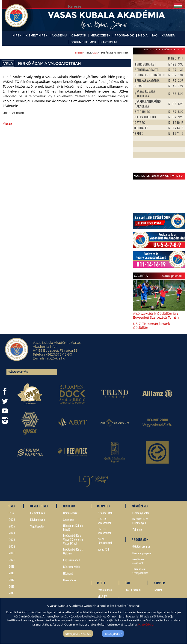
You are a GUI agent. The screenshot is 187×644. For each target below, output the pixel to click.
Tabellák (137, 529)
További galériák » (172, 276)
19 (150, 50)
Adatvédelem (147, 624)
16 (156, 50)
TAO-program (133, 590)
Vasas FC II (104, 549)
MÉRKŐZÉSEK (100, 35)
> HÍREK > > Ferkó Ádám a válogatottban (102, 53)
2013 (96, 53)
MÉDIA (143, 35)
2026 (12, 520)
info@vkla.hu (55, 358)
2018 (12, 573)
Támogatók (18, 372)
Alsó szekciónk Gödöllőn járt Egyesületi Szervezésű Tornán (156, 315)
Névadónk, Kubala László (73, 527)
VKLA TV (102, 596)
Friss (11, 513)
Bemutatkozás (71, 513)
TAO (155, 35)
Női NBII (168, 50)
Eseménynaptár (141, 513)
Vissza (7, 123)
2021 (12, 553)
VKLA (8, 63)
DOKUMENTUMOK (83, 42)
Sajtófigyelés (37, 526)
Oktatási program (142, 546)
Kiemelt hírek (37, 513)
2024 (12, 533)
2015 (12, 593)
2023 (12, 540)
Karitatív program (142, 553)
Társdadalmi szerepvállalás (140, 571)
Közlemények (37, 520)
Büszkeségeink (71, 567)
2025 (12, 526)
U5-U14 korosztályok (105, 531)
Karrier (158, 590)
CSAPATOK (79, 35)
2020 (12, 560)
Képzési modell (72, 560)
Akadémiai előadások (138, 561)
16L (178, 50)
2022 (12, 546)
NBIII (146, 50)
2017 (12, 580)
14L (182, 50)
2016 (12, 586)
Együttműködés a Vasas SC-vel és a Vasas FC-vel (73, 539)
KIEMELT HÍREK (37, 35)
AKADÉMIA (59, 35)
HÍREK (17, 35)
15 (159, 50)
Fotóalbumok (105, 590)
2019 (12, 566)
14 (162, 50)
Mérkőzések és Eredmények (140, 521)
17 (153, 50)
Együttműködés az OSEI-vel (73, 551)
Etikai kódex (70, 580)
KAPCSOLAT (109, 42)
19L (174, 50)
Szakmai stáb (105, 513)
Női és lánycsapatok (105, 541)
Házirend (68, 573)
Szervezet (69, 520)
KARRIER (168, 35)
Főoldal (79, 53)
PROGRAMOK (124, 35)
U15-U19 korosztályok (105, 521)
